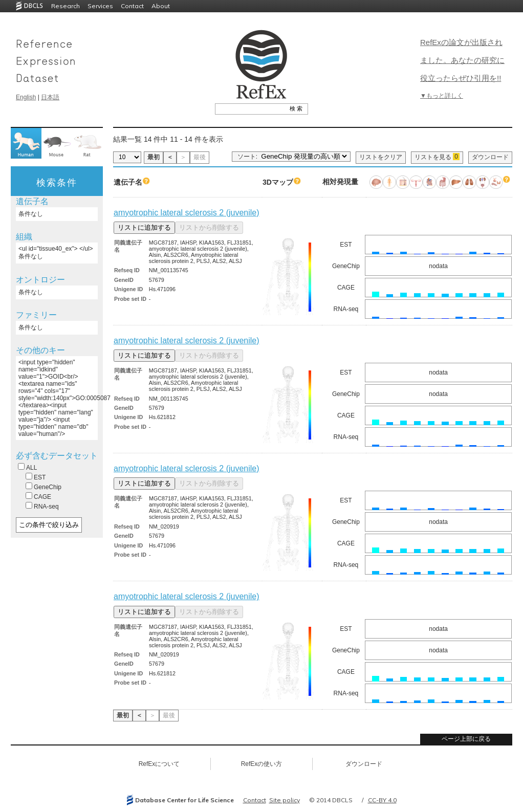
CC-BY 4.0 (382, 800)
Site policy (285, 800)
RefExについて (159, 764)
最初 (154, 157)
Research (66, 6)
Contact (132, 6)
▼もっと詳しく (442, 96)
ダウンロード (490, 157)
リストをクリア (381, 157)
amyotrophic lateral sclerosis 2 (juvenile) (187, 213)
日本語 (50, 97)
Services (100, 6)
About (161, 6)
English (26, 97)
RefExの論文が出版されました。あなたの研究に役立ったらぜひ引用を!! (462, 60)
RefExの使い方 (262, 764)
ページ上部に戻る (466, 739)
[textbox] (250, 108)
